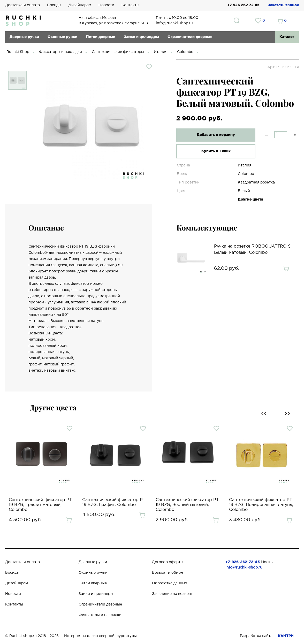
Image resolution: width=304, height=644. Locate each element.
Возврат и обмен (168, 573)
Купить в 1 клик (214, 151)
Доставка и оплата (22, 5)
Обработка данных (170, 583)
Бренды (54, 5)
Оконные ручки (62, 37)
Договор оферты (168, 562)
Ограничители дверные (190, 37)
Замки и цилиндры (141, 37)
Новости (106, 5)
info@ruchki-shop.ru (244, 568)
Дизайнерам (80, 5)
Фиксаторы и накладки (60, 52)
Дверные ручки (24, 37)
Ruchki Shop (18, 52)
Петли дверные (101, 37)
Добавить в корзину (214, 135)
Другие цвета (250, 200)
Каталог (287, 37)
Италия (161, 52)
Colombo (185, 52)
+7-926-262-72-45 (243, 562)
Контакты (130, 5)
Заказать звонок (283, 5)
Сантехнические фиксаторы (118, 52)
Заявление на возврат (172, 594)
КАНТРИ (286, 636)
